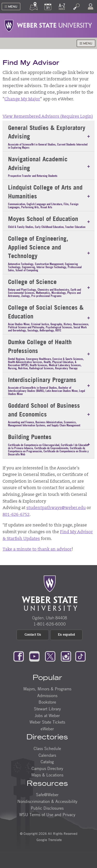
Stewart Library (47, 709)
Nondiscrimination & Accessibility (47, 801)
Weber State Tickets (47, 722)
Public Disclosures (47, 808)
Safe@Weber (47, 795)
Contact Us (33, 635)
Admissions (47, 696)
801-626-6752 (16, 515)
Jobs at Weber (47, 716)
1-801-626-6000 (50, 624)
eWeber (47, 729)
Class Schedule (47, 748)
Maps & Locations (47, 775)
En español (66, 635)
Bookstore (47, 702)
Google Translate (49, 840)
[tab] (48, 136)
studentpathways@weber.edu (56, 508)
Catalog (47, 762)
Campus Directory (47, 768)
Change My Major (22, 99)
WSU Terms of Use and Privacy (47, 815)
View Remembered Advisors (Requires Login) (48, 117)
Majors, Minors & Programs (47, 689)
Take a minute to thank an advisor (37, 550)
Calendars (47, 755)
